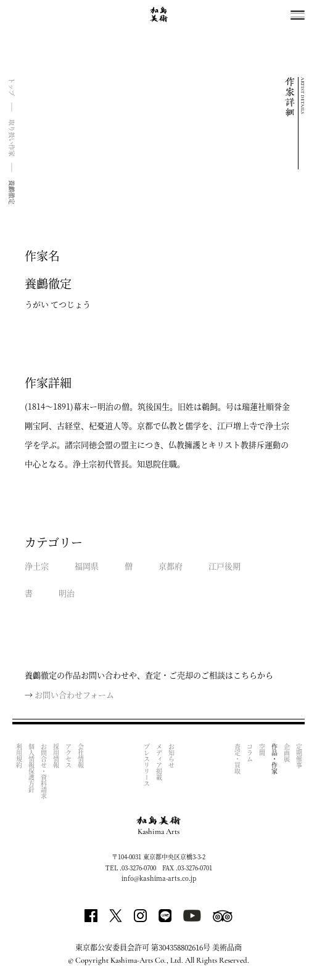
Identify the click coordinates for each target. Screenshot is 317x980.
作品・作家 (274, 759)
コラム (249, 753)
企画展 (286, 753)
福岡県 (87, 566)
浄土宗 (37, 566)
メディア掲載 (159, 762)
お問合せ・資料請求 (43, 771)
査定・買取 (237, 759)
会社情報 (80, 756)
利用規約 (19, 756)
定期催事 (299, 756)
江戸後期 (224, 566)
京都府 (171, 566)
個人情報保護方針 (31, 768)
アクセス (68, 756)
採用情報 (56, 756)
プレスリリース (146, 765)
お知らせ (171, 756)
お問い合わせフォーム (74, 695)
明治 (67, 593)
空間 (262, 750)
